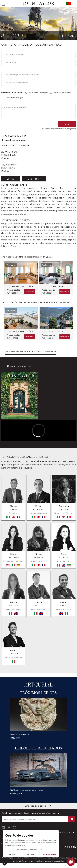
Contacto (41, 772)
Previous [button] (7, 276)
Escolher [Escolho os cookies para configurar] (31, 854)
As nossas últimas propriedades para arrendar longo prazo (38, 302)
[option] (20, 280)
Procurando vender (62, 93)
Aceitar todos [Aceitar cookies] (50, 854)
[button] (6, 863)
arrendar (34, 179)
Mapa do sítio (28, 772)
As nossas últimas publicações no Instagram (31, 351)
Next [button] (68, 276)
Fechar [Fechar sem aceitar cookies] (12, 854)
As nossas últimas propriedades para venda (28, 257)
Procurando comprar (38, 93)
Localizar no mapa (13, 140)
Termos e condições (11, 772)
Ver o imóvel (29, 292)
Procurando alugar (14, 98)
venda (11, 179)
